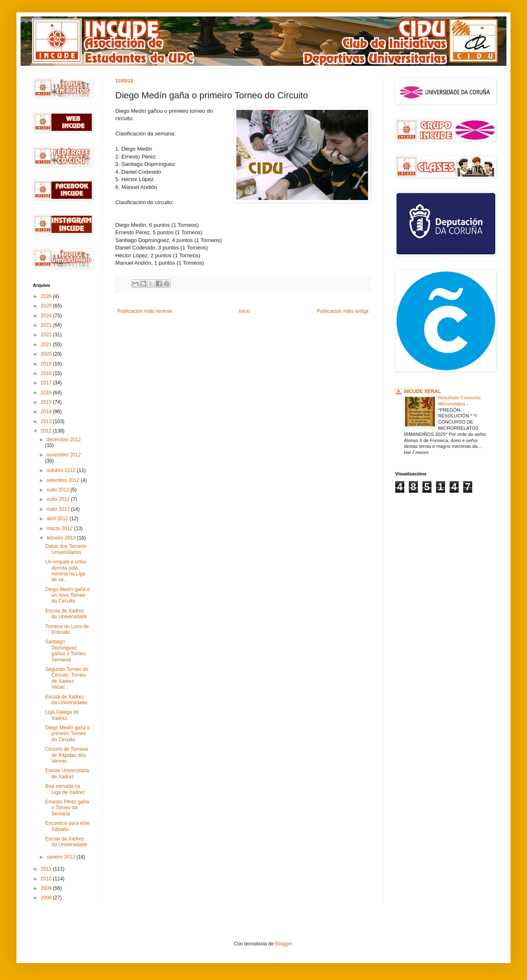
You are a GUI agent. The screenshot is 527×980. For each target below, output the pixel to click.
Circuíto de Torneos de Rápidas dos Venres (67, 755)
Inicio (245, 311)
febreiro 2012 (62, 538)
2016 (47, 393)
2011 (47, 869)
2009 (47, 888)
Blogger (283, 944)
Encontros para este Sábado (67, 826)
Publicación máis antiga (343, 311)
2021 (47, 345)
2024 (47, 316)
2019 (47, 364)
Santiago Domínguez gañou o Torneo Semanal (65, 651)
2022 (47, 335)
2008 (47, 898)
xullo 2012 (58, 490)
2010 (47, 879)
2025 (47, 306)
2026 (47, 296)
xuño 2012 (59, 499)
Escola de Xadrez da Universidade (66, 614)
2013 (47, 421)
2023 (47, 325)
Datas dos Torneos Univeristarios (66, 549)
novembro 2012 (64, 455)
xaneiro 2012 (62, 857)
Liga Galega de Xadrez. (62, 715)
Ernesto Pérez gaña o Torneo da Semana (67, 808)
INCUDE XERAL (422, 391)
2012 (47, 431)
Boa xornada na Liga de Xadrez (65, 789)
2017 (47, 383)
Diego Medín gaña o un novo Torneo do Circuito (68, 595)
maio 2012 (59, 509)
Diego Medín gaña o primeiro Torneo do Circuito (68, 734)
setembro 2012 (64, 480)
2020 (47, 354)
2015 (47, 402)
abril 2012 (58, 519)
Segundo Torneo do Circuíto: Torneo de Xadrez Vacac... (67, 678)
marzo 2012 (60, 528)
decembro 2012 (64, 440)
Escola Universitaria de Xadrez (67, 773)
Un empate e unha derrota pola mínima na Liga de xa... (66, 571)
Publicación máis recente (145, 311)
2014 (47, 412)
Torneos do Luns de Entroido (67, 629)
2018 (47, 373)
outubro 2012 (62, 470)
